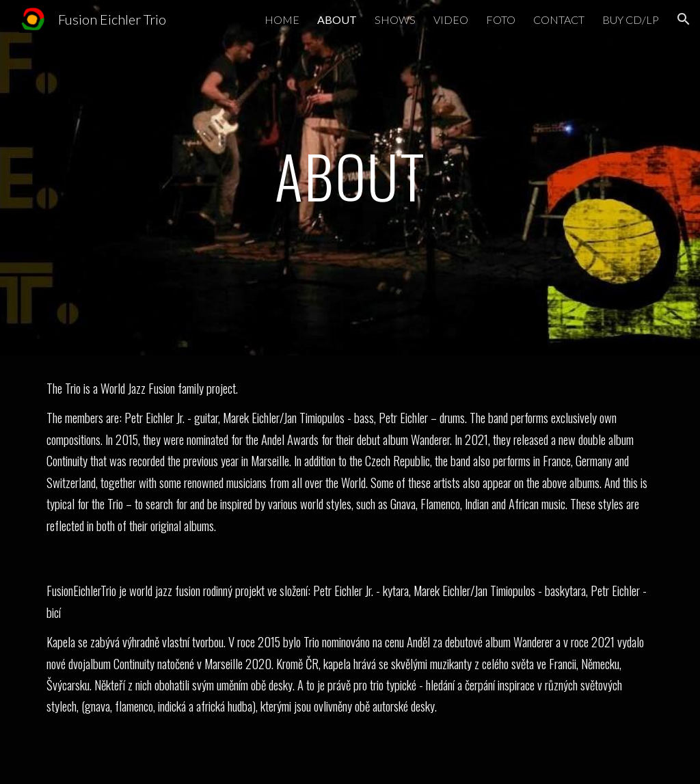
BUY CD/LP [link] (631, 19)
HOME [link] (282, 19)
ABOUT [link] (337, 19)
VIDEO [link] (451, 19)
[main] (350, 177)
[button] (684, 19)
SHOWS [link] (395, 19)
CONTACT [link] (559, 19)
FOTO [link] (501, 19)
